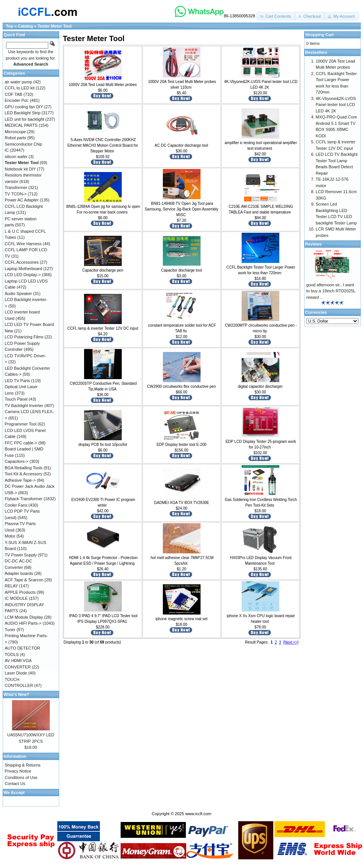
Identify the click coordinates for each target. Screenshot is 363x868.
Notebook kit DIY (20, 169)
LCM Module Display (24, 617)
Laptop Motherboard (24, 269)
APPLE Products (20, 592)
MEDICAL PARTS (21, 125)
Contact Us (15, 784)
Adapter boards (19, 573)
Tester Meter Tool (55, 26)
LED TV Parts (18, 381)
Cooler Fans (16, 505)
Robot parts (16, 138)
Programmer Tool (21, 424)
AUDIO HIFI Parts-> (23, 623)
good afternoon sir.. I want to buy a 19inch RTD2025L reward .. (331, 291)
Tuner (10, 630)
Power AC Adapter (22, 200)
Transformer (16, 187)
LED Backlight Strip (23, 113)
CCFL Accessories (22, 262)
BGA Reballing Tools (24, 468)
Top (10, 26)
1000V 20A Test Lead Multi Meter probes (103, 85)
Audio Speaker (18, 293)
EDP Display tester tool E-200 (181, 445)
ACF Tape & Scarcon (24, 580)
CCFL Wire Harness (23, 244)
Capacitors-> (17, 461)
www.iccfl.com (198, 814)
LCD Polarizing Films (24, 337)
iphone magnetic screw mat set (182, 619)
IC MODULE (16, 598)
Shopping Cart (320, 35)
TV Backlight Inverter (24, 406)
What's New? (17, 694)
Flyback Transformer (24, 499)
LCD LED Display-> (23, 275)
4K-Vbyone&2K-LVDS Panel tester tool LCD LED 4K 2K (336, 105)
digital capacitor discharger (260, 386)
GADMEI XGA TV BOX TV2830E (181, 503)
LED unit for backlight (25, 119)
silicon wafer (16, 157)
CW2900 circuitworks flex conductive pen (181, 386)
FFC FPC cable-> (21, 443)
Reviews (314, 244)
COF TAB (14, 94)
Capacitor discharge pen (103, 270)
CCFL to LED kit (20, 88)
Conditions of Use (21, 777)
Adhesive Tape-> (20, 480)
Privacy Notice (18, 771)
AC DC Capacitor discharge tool (181, 145)
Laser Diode (16, 673)
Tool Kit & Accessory (24, 474)
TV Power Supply (21, 555)
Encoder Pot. (17, 100)
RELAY (11, 586)
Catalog (25, 26)
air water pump (19, 82)
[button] (276, 16)
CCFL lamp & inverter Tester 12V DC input (103, 328)
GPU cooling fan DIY (24, 107)
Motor (10, 536)
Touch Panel (16, 399)
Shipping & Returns (23, 765)
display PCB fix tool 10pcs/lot (103, 445)
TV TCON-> (16, 194)
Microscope (15, 132)
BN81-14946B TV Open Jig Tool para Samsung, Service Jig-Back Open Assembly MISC (181, 209)
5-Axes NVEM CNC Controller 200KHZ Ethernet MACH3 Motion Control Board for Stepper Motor (103, 145)
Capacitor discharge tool (182, 270)
